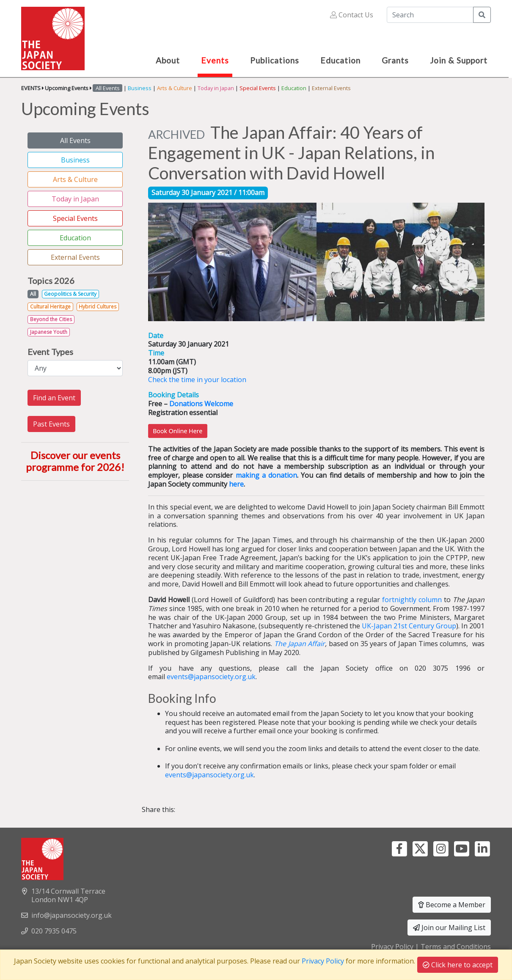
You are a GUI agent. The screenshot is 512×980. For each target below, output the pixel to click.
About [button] (168, 60)
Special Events (258, 88)
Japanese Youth (49, 332)
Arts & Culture (175, 88)
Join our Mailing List (449, 928)
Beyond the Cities (51, 319)
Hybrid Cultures (98, 307)
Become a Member (452, 905)
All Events (75, 140)
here (236, 484)
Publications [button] (275, 60)
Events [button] (215, 60)
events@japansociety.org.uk (211, 677)
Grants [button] (395, 60)
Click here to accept (458, 965)
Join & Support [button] (459, 60)
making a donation (266, 475)
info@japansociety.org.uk (72, 915)
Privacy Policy (392, 947)
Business (140, 88)
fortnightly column (412, 600)
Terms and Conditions (456, 947)
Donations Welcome (201, 404)
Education (294, 88)
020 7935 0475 (54, 931)
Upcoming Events (67, 88)
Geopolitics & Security (70, 294)
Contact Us (352, 15)
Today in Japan (216, 88)
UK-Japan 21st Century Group (409, 626)
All (33, 294)
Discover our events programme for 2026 (73, 461)
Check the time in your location (197, 380)
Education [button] (340, 60)
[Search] (430, 15)
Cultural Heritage (50, 307)
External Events (331, 88)
